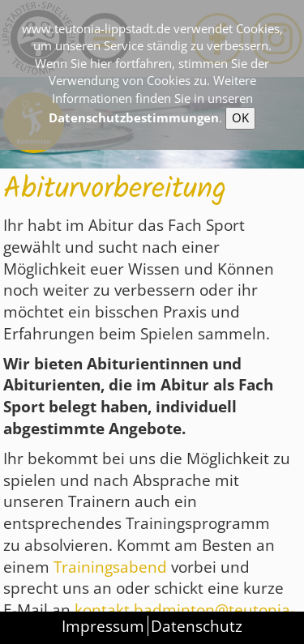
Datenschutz (197, 626)
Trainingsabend (112, 567)
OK (240, 117)
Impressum (103, 626)
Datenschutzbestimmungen (134, 117)
